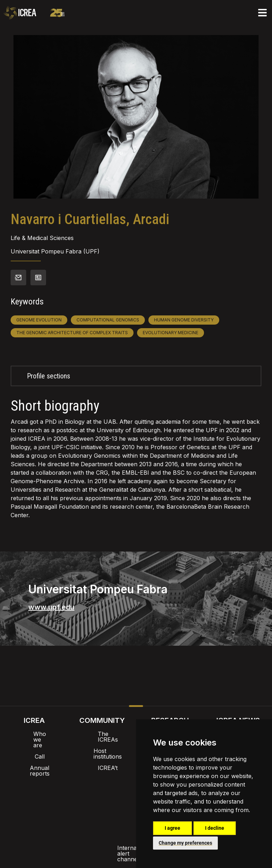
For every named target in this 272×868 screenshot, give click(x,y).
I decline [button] (215, 828)
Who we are (34, 734)
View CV (38, 278)
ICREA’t (102, 756)
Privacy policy (101, 808)
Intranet (73, 790)
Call (34, 745)
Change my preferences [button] (185, 843)
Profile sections (49, 376)
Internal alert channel (41, 808)
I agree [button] (172, 828)
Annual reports (34, 756)
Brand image (112, 790)
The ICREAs (102, 734)
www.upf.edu (51, 607)
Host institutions (102, 745)
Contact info (18, 278)
